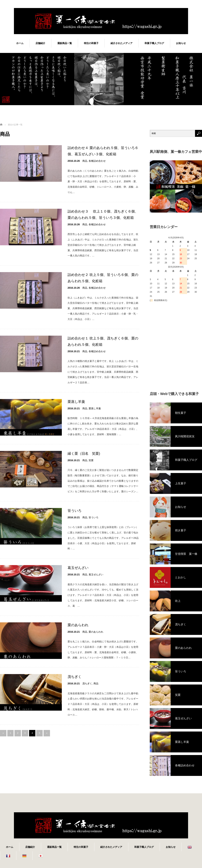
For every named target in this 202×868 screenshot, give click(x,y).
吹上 (178, 601)
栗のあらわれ (78, 625)
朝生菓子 (181, 413)
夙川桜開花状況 (185, 436)
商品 (85, 161)
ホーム (20, 43)
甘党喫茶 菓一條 (186, 554)
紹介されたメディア (122, 43)
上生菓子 (181, 483)
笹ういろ (75, 511)
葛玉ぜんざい (78, 568)
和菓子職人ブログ (154, 43)
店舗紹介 (40, 43)
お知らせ (181, 43)
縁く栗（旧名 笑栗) (84, 453)
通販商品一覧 (65, 43)
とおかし (181, 577)
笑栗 (91, 460)
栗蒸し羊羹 (76, 402)
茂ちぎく (75, 677)
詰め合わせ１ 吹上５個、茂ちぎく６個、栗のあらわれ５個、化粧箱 (103, 341)
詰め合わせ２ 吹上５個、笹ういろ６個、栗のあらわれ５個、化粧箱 (103, 278)
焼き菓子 (181, 530)
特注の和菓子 (91, 43)
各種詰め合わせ (97, 161)
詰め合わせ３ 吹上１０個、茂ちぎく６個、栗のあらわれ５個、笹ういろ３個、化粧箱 (103, 214)
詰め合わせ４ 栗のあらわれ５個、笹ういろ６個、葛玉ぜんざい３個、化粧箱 (103, 151)
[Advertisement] (33, 347)
